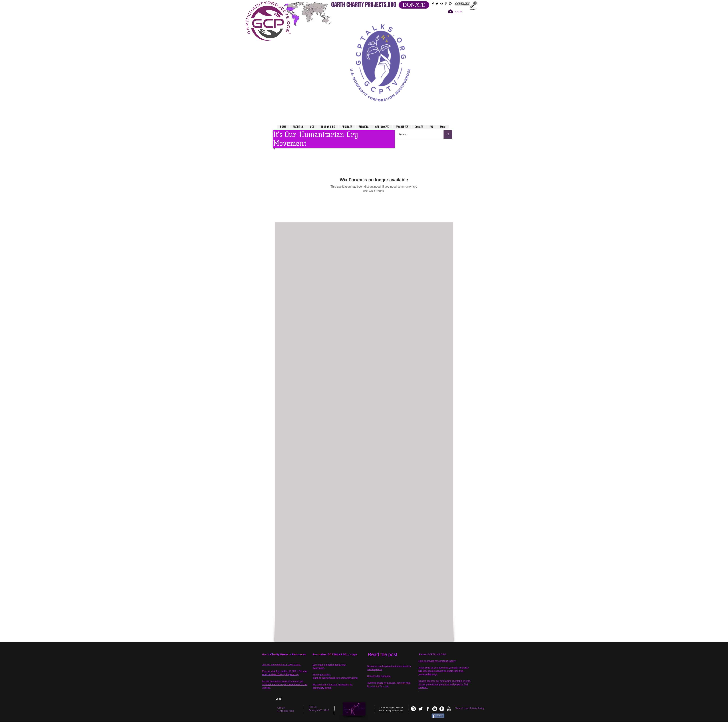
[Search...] (417, 134)
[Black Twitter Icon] (437, 4)
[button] (381, 58)
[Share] (438, 716)
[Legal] (290, 699)
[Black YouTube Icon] (442, 4)
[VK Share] (420, 716)
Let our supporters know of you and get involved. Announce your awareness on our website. (285, 684)
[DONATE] (414, 5)
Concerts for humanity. (379, 676)
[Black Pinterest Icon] (446, 4)
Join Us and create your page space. (281, 665)
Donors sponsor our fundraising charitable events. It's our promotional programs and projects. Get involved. (445, 684)
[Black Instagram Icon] (450, 4)
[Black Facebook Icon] (433, 4)
